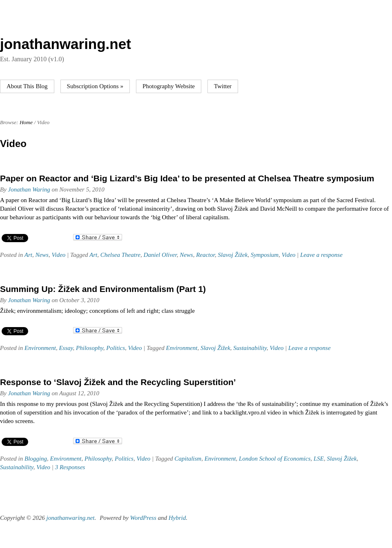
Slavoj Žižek (233, 255)
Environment (40, 348)
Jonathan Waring (29, 189)
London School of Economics (275, 459)
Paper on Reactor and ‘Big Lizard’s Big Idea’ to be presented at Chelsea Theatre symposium (187, 178)
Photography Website (169, 86)
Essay (66, 348)
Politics (116, 348)
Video (58, 255)
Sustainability (250, 348)
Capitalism (188, 459)
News (42, 255)
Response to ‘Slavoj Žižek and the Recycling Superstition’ (118, 382)
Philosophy (90, 348)
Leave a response (321, 255)
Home (26, 122)
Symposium (265, 255)
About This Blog (27, 86)
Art (28, 255)
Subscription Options (95, 86)
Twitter (223, 86)
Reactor (205, 255)
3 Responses (70, 467)
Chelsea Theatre (120, 255)
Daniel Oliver (160, 255)
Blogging (36, 459)
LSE (319, 459)
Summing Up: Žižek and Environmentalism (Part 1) (103, 289)
